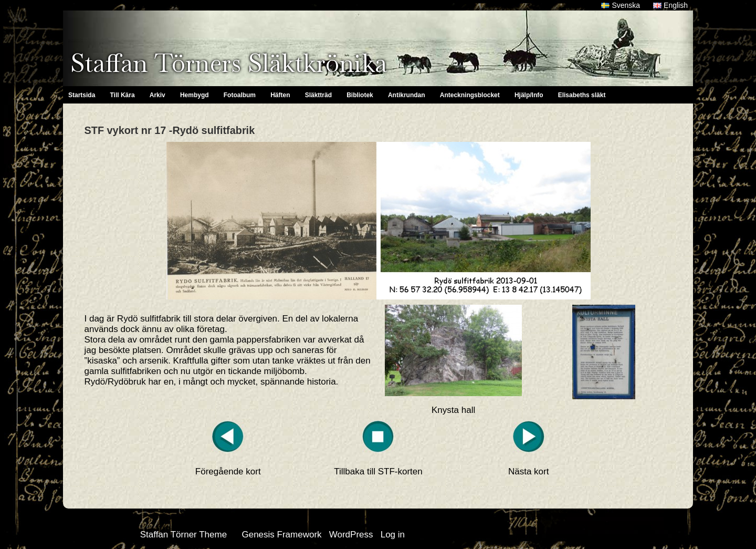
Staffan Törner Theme (183, 535)
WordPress (351, 535)
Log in (393, 535)
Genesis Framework (281, 535)
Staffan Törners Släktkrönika (229, 63)
